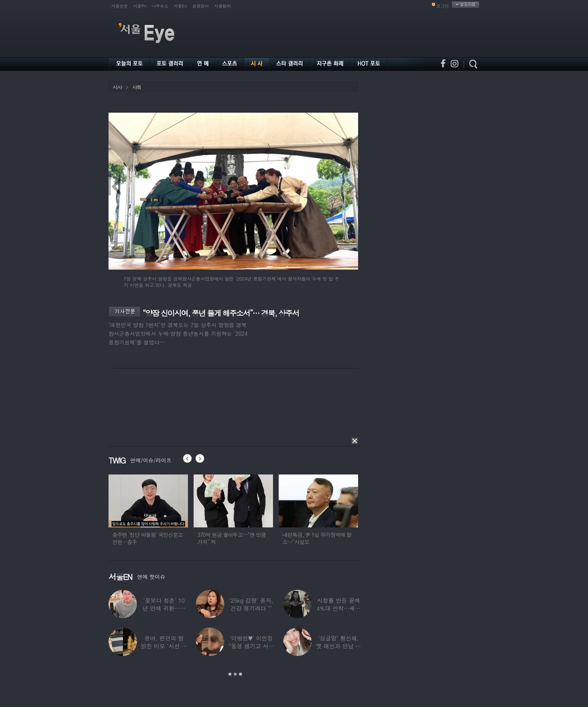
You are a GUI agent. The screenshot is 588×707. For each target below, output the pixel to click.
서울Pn (140, 6)
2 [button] (235, 674)
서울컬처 (223, 6)
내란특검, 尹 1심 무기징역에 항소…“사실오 (327, 538)
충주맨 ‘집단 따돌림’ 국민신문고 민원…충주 (157, 538)
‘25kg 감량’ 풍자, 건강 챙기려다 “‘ (251, 604)
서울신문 (119, 6)
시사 (117, 87)
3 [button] (240, 674)
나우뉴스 (160, 6)
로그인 (443, 6)
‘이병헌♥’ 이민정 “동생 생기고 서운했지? (251, 646)
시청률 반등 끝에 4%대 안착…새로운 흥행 (338, 608)
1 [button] (230, 674)
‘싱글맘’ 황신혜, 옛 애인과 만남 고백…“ (339, 646)
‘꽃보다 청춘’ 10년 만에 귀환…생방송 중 (164, 608)
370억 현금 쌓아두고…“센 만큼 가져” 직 (241, 538)
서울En (180, 6)
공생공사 (201, 6)
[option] (158, 513)
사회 (137, 87)
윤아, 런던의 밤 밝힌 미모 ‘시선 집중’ (164, 646)
